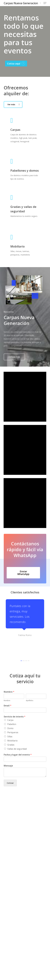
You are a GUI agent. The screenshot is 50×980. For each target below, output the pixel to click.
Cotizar (10, 765)
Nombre (9, 674)
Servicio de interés (15, 699)
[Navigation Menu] (45, 3)
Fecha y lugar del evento (18, 737)
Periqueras (13, 715)
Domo (10, 710)
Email (8, 688)
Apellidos (30, 683)
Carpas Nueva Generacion (21, 3)
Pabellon (12, 706)
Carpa (10, 702)
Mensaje (8, 748)
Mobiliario (12, 723)
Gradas (11, 727)
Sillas (10, 719)
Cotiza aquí (14, 64)
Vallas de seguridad (17, 731)
